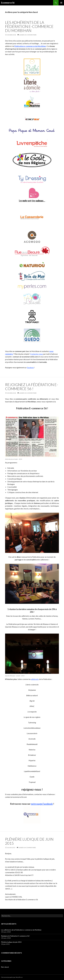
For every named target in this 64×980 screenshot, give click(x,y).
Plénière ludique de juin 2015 (29, 841)
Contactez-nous (37, 354)
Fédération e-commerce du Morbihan (30, 46)
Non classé (5, 967)
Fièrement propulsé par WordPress (12, 977)
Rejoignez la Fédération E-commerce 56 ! (32, 387)
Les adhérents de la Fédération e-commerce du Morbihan (29, 26)
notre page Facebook (42, 804)
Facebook (30, 367)
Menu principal (61, 3)
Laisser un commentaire (28, 35)
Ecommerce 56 (8, 3)
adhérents (35, 679)
